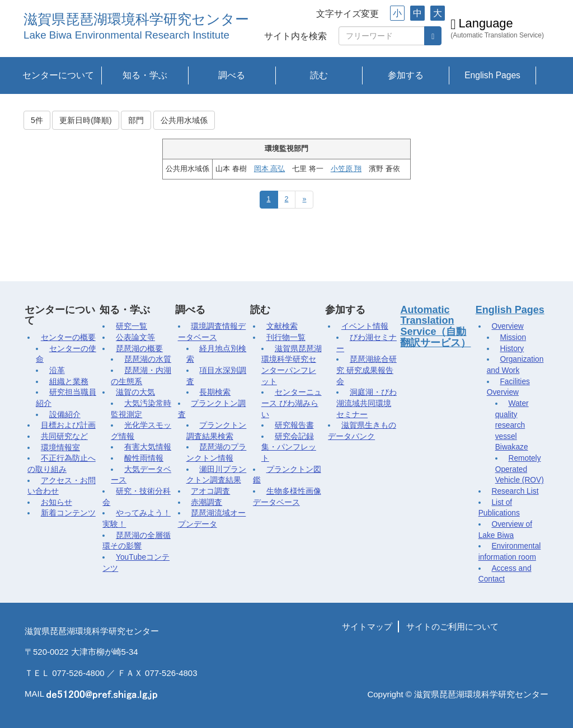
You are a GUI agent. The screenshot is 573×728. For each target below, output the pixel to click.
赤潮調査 (206, 502)
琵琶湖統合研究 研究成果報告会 (367, 370)
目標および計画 (68, 425)
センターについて (58, 75)
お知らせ (57, 502)
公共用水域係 (184, 120)
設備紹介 (65, 415)
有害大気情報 (148, 447)
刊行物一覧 (286, 337)
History (512, 349)
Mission (513, 337)
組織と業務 (69, 382)
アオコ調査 (210, 491)
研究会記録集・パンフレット (289, 447)
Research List (515, 491)
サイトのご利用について (452, 627)
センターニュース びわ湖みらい (292, 403)
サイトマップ (367, 627)
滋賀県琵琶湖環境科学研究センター (136, 19)
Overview (507, 326)
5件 (37, 120)
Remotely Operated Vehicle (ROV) (520, 469)
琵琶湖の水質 (148, 359)
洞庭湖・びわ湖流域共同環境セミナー (367, 403)
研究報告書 (294, 425)
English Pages (492, 75)
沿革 (57, 370)
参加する (406, 75)
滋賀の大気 (135, 392)
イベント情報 (365, 326)
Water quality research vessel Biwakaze (512, 426)
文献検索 (282, 326)
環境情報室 (60, 448)
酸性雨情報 (144, 458)
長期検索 (215, 392)
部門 (136, 120)
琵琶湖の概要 (139, 349)
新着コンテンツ (68, 513)
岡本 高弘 (269, 169)
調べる (232, 75)
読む (319, 75)
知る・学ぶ (145, 75)
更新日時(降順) (85, 120)
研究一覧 (131, 326)
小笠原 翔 (346, 169)
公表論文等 (135, 337)
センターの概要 (68, 337)
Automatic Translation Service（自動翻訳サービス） (435, 326)
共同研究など (64, 436)
